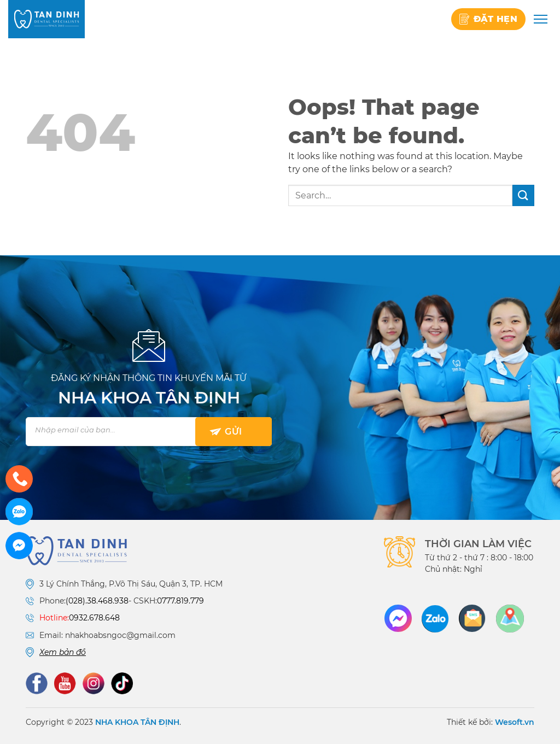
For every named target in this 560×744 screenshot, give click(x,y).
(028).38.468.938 (97, 601)
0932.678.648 (94, 618)
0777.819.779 (180, 601)
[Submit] (523, 195)
